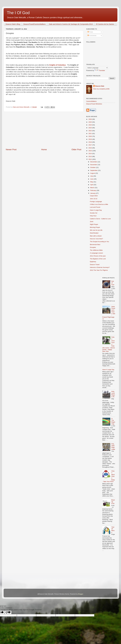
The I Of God (18, 13)
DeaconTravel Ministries (94, 104)
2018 (90, 142)
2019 (90, 139)
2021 (90, 133)
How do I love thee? (96, 239)
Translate (100, 70)
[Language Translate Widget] (97, 68)
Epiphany (93, 262)
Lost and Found (95, 207)
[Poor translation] (8, 612)
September (94, 170)
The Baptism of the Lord (98, 259)
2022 (90, 131)
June (92, 179)
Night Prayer (94, 224)
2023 (90, 128)
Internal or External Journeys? (100, 267)
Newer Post (11, 149)
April (92, 185)
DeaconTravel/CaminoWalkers (34, 24)
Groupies (93, 247)
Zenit (92, 222)
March (93, 188)
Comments (92, 36)
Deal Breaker (94, 233)
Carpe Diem (94, 196)
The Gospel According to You (99, 242)
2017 (90, 145)
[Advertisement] (44, 130)
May (92, 182)
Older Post (76, 149)
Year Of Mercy (113, 530)
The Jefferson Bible (96, 250)
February (93, 190)
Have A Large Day (96, 210)
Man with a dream (96, 236)
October (93, 167)
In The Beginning (113, 421)
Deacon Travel (95, 265)
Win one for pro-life (96, 230)
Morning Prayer (95, 227)
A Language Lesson (96, 253)
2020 (90, 136)
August (93, 173)
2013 (90, 156)
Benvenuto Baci (95, 245)
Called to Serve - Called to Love (100, 219)
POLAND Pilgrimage (113, 447)
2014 (90, 154)
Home (44, 149)
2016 (90, 148)
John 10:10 (94, 199)
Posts (90, 32)
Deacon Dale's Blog (13, 24)
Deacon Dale (100, 86)
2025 (90, 122)
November (94, 165)
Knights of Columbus (58, 65)
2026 (90, 119)
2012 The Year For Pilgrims (99, 270)
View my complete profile (101, 89)
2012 (90, 159)
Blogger (81, 594)
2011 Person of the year (98, 256)
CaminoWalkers (91, 101)
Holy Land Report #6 (113, 394)
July (92, 176)
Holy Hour (93, 216)
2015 (90, 151)
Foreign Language (96, 202)
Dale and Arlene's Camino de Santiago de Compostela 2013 (71, 24)
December (94, 162)
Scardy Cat (94, 213)
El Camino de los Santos (105, 24)
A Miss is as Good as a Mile (99, 204)
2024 (90, 125)
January (93, 193)
